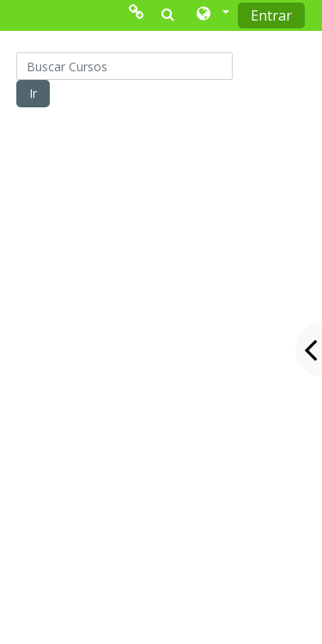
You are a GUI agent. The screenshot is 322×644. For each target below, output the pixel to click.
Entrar (271, 15)
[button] (212, 15)
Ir (33, 93)
